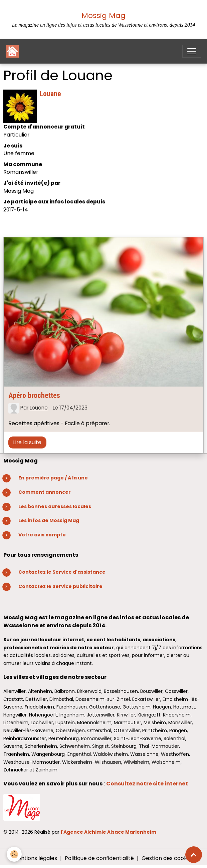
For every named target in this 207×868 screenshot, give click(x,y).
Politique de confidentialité (99, 858)
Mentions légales (35, 858)
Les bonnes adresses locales (55, 506)
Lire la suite (27, 442)
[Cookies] (14, 854)
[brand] (14, 51)
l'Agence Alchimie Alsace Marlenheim (109, 832)
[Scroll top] (194, 855)
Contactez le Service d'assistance (62, 572)
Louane (39, 408)
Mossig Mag (103, 15)
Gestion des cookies (168, 858)
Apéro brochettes (34, 395)
